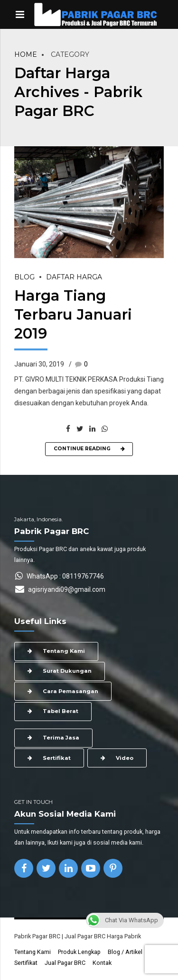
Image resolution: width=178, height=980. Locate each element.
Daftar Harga (74, 277)
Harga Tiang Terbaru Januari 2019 (73, 315)
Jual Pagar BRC (65, 963)
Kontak (102, 963)
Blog (24, 277)
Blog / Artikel (125, 952)
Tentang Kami (33, 952)
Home (26, 54)
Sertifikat (26, 963)
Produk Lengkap (79, 952)
